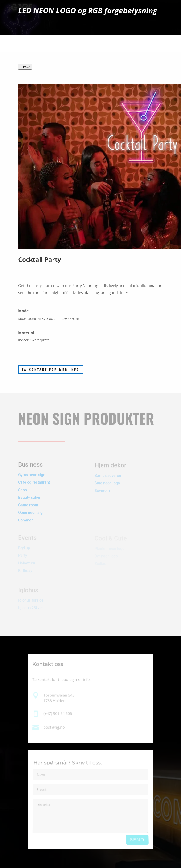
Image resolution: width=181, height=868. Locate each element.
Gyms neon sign (32, 471)
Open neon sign (31, 509)
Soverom (102, 489)
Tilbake (25, 67)
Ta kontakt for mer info (51, 369)
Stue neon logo (107, 481)
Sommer (25, 517)
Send (137, 840)
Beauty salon (29, 494)
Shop (23, 486)
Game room (28, 501)
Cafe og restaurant (35, 479)
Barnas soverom (108, 474)
